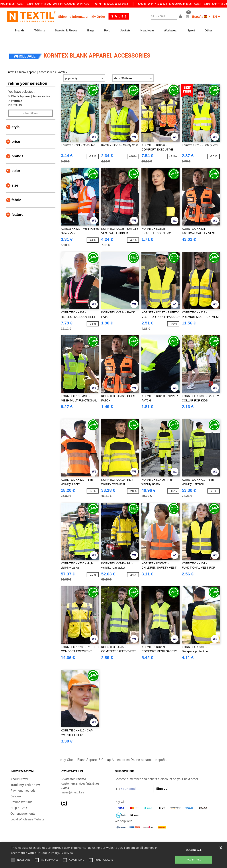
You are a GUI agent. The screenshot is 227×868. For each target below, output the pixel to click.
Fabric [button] (16, 192)
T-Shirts (40, 30)
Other (208, 30)
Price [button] (16, 133)
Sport (191, 30)
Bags (91, 30)
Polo (107, 30)
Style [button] (16, 119)
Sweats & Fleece (66, 30)
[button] (181, 17)
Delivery (16, 788)
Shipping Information (74, 17)
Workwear (171, 30)
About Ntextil (19, 771)
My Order (98, 17)
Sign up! (162, 780)
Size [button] (15, 177)
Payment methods (23, 782)
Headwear (147, 30)
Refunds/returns (22, 794)
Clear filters (31, 105)
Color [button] (16, 162)
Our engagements (23, 805)
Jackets (125, 30)
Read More (67, 853)
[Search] (163, 16)
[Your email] (134, 780)
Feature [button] (17, 206)
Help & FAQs (19, 799)
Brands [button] (17, 148)
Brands (20, 30)
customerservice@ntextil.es (80, 775)
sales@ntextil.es (73, 784)
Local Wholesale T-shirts (27, 811)
